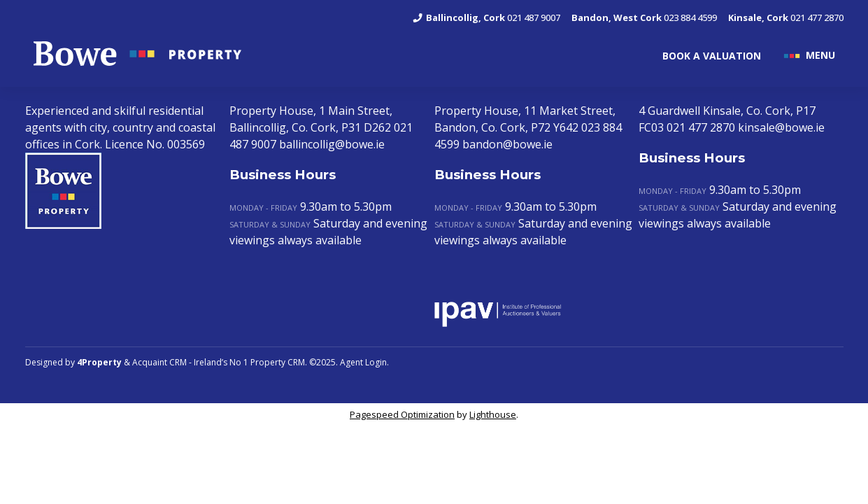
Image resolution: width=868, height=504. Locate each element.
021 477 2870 (786, 17)
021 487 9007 (486, 17)
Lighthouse (493, 414)
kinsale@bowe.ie (781, 127)
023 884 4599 (644, 17)
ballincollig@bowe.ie (332, 144)
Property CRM (278, 362)
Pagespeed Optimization (402, 414)
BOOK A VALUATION (712, 56)
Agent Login (363, 362)
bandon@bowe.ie (507, 144)
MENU (820, 54)
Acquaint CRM (159, 362)
